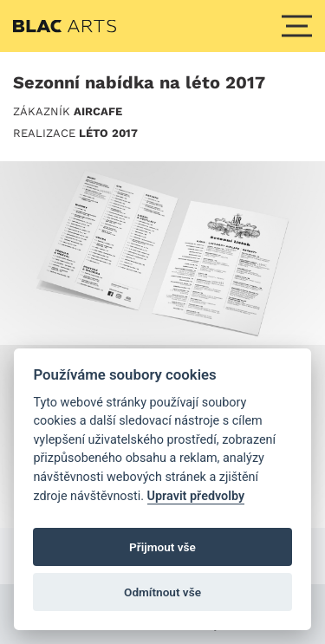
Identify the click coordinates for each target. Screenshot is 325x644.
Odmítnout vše (162, 592)
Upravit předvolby (196, 496)
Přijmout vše (162, 547)
